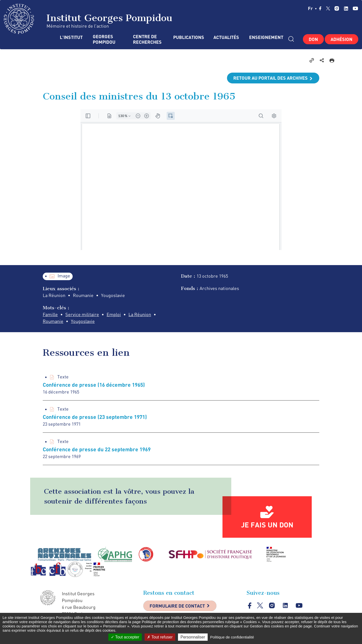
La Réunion (140, 314)
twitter (328, 8)
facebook (320, 8)
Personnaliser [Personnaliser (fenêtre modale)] (193, 637)
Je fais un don (267, 525)
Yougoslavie (83, 321)
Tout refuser (160, 637)
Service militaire (82, 314)
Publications (188, 37)
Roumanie (53, 321)
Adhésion (342, 39)
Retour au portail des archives (270, 78)
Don (313, 39)
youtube (355, 8)
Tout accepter (125, 637)
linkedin (346, 8)
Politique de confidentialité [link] (232, 637)
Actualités (226, 37)
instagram (337, 8)
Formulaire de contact (177, 606)
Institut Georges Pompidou (88, 19)
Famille (50, 314)
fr (312, 8)
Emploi (114, 314)
